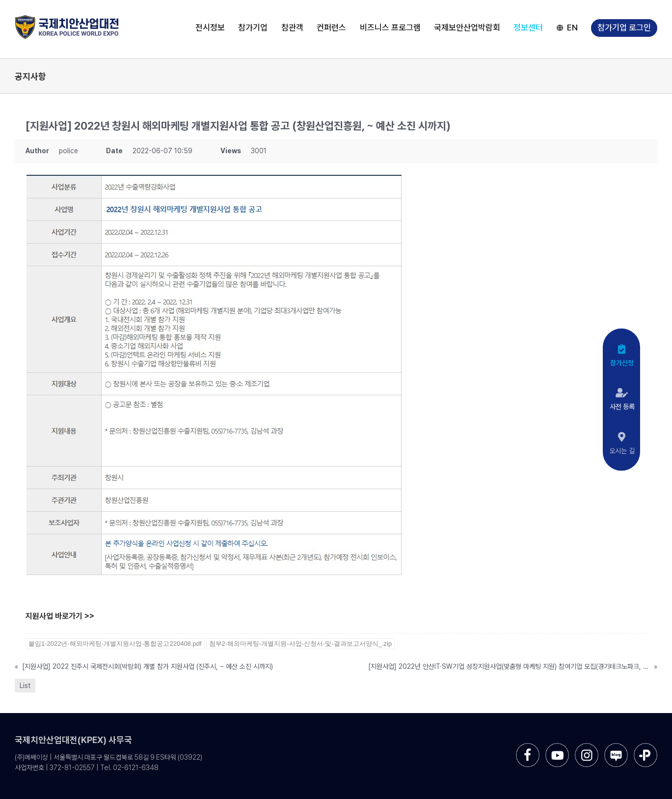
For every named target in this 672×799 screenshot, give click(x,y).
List (25, 686)
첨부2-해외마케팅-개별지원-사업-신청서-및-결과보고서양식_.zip (301, 644)
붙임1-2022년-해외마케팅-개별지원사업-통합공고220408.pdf (115, 644)
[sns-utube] (557, 747)
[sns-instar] (587, 747)
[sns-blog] (616, 747)
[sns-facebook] (528, 747)
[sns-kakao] (645, 747)
